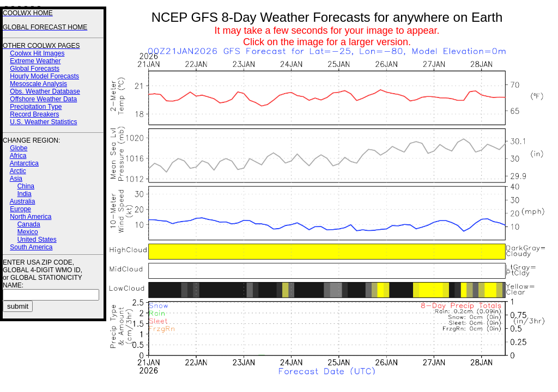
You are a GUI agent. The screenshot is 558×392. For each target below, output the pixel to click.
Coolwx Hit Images (37, 53)
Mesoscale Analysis (38, 84)
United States (37, 240)
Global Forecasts (35, 69)
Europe (20, 209)
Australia (23, 201)
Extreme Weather (35, 61)
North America (31, 217)
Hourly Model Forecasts (44, 76)
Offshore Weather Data (43, 99)
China (26, 186)
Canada (29, 224)
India (25, 194)
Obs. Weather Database (45, 91)
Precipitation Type (36, 107)
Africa (18, 156)
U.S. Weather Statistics (43, 122)
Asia (16, 179)
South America (31, 247)
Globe (19, 148)
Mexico (28, 232)
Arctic (18, 171)
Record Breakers (34, 114)
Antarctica (24, 163)
